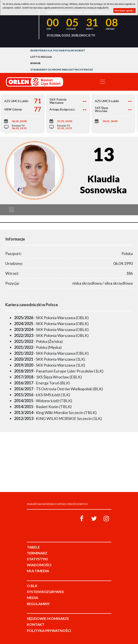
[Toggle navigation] (103, 82)
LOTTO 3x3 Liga (41, 57)
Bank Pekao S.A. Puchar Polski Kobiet (58, 50)
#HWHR (35, 63)
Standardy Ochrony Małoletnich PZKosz (62, 70)
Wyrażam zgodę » (124, 10)
